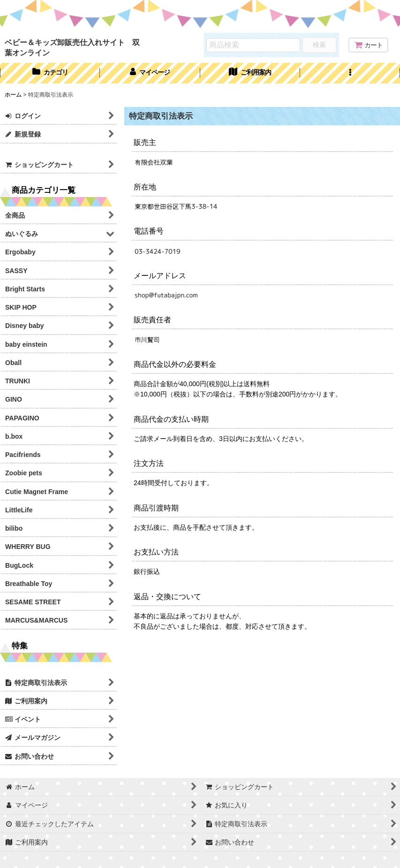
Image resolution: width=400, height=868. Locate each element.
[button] (350, 73)
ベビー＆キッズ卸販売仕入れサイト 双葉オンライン (72, 47)
